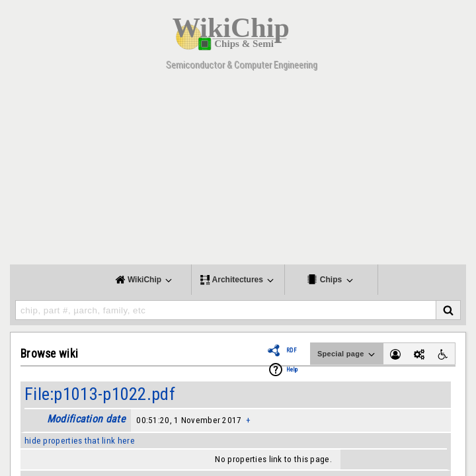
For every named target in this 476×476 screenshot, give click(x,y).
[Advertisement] (238, 172)
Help (292, 370)
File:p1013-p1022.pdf (100, 394)
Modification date (86, 419)
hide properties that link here (80, 441)
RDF (292, 350)
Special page (347, 354)
